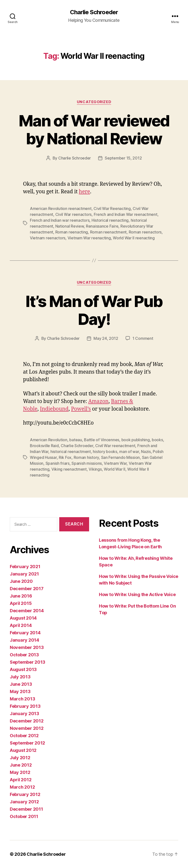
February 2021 (25, 567)
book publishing (136, 440)
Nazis (146, 452)
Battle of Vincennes (102, 440)
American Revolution (49, 440)
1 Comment (143, 338)
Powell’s (81, 409)
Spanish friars (58, 463)
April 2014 (21, 625)
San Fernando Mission (121, 457)
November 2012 (27, 728)
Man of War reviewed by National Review (94, 130)
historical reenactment (71, 452)
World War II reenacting (134, 238)
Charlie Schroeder (94, 12)
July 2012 (20, 758)
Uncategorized (94, 102)
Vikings (95, 469)
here (84, 192)
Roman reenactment (108, 232)
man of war (129, 452)
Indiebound (54, 409)
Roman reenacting (72, 232)
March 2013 (22, 699)
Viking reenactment (69, 469)
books (157, 440)
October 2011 (24, 816)
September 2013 (28, 662)
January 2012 (24, 802)
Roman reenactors (145, 232)
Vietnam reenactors (48, 238)
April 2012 (21, 780)
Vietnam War (115, 463)
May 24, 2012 (106, 338)
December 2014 (27, 611)
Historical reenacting (110, 220)
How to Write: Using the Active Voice (137, 594)
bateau (76, 440)
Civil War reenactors (74, 214)
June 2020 (21, 581)
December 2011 (26, 809)
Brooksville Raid (44, 446)
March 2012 (22, 787)
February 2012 (25, 794)
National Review (70, 226)
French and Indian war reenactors (60, 220)
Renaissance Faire (102, 226)
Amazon (98, 401)
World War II (115, 469)
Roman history (86, 457)
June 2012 (21, 765)
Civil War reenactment (115, 446)
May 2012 (20, 772)
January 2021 (24, 574)
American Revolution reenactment (61, 208)
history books (105, 452)
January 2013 (24, 714)
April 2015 (21, 603)
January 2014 (24, 640)
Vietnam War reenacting (89, 238)
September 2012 (27, 743)
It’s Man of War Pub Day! (94, 310)
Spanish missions (87, 463)
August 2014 (23, 618)
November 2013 (27, 647)
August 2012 (23, 750)
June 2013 (21, 684)
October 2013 (24, 655)
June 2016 (21, 596)
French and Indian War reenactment (126, 214)
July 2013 (20, 677)
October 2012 (24, 736)
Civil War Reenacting (112, 208)
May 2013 (20, 691)
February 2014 (25, 633)
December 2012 (27, 721)
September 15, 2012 (123, 158)
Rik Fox (65, 457)
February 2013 (25, 706)
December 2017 (27, 589)
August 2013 (23, 669)
